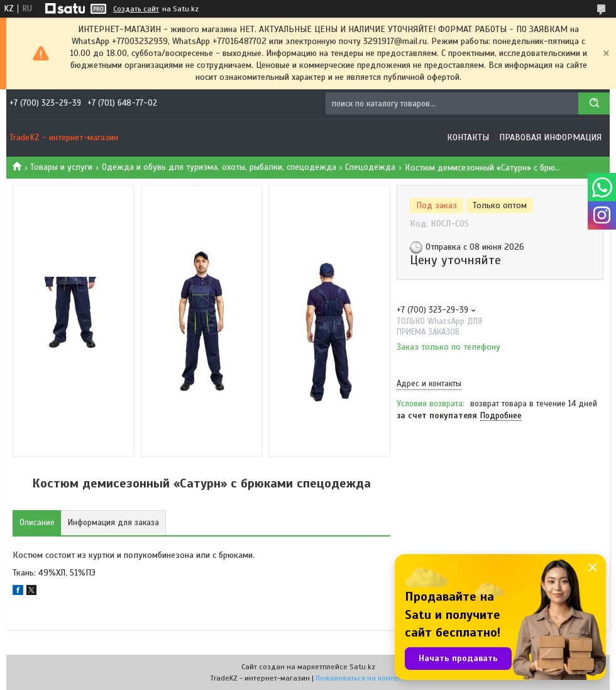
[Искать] (594, 103)
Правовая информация (550, 137)
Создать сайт (136, 9)
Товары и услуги (61, 167)
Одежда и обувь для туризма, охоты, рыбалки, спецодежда (219, 167)
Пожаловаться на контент (360, 678)
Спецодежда (370, 167)
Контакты (468, 137)
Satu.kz (362, 667)
